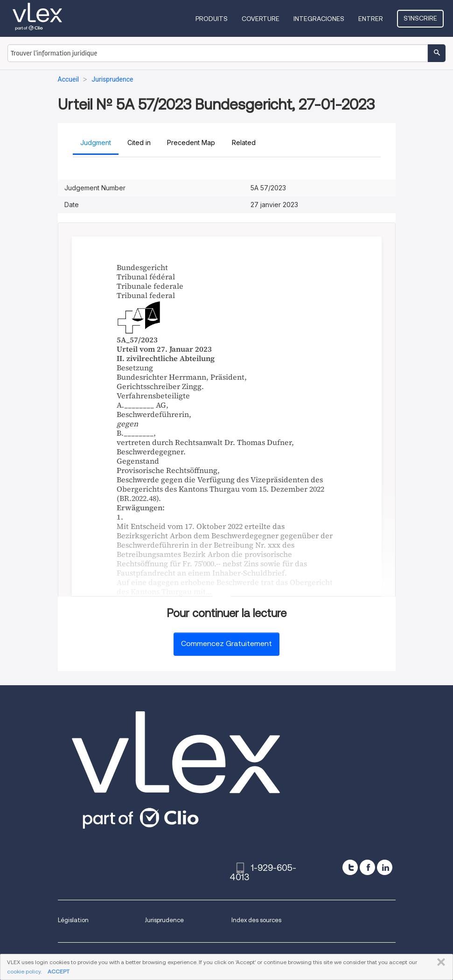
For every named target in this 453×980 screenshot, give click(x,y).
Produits (212, 19)
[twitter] (350, 867)
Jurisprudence (164, 920)
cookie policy (24, 971)
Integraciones (319, 19)
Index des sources (256, 920)
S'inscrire (420, 18)
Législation (73, 920)
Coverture (261, 19)
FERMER (439, 962)
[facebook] (367, 867)
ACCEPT (59, 971)
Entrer (371, 19)
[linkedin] (385, 867)
